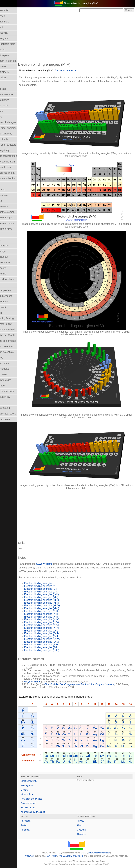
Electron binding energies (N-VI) (52, 625)
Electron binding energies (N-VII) (53, 628)
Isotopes (6, 240)
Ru (86, 734)
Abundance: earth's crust (43, 812)
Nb (68, 734)
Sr (43, 734)
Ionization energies (12, 229)
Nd (74, 756)
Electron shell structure (14, 145)
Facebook (36, 821)
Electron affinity (10, 139)
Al (120, 722)
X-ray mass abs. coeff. (14, 414)
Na (34, 722)
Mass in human (10, 257)
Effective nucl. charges (14, 122)
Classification (9, 78)
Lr (57, 746)
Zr (63, 734)
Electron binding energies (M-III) (52, 603)
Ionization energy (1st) (42, 799)
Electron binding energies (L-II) (52, 592)
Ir (92, 740)
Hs (86, 746)
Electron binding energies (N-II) (52, 614)
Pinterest (36, 830)
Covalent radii (9, 89)
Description (8, 111)
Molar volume (9, 274)
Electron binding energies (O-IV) (53, 639)
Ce (63, 756)
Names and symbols (13, 279)
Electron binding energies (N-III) (52, 617)
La (57, 756)
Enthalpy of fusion (12, 167)
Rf (62, 746)
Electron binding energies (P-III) (52, 650)
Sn (127, 734)
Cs (34, 740)
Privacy (86, 821)
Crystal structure (11, 100)
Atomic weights (10, 38)
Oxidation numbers (12, 296)
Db (68, 746)
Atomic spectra (10, 33)
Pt (98, 740)
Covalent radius (39, 803)
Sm (86, 756)
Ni (98, 728)
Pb (127, 740)
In (120, 734)
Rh (92, 734)
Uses (4, 402)
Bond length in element (14, 61)
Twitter (35, 825)
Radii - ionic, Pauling (13, 318)
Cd (113, 734)
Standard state (10, 374)
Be (43, 716)
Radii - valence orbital (14, 330)
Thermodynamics (11, 397)
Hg (113, 740)
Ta (68, 740)
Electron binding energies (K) (51, 586)
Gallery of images (75, 71)
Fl (127, 746)
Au (106, 740)
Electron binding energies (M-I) (52, 597)
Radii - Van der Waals (14, 335)
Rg (105, 746)
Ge (127, 728)
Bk (105, 762)
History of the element (14, 212)
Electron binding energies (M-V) (46, 71)
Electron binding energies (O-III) (52, 636)
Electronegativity (11, 150)
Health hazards (10, 206)
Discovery (7, 117)
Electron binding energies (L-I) (51, 589)
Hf (62, 740)
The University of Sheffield (76, 856)
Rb (34, 734)
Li (34, 716)
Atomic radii (8, 27)
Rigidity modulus (11, 369)
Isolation (6, 234)
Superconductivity (11, 380)
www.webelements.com (104, 853)
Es (120, 762)
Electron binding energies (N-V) (52, 622)
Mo (74, 734)
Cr (74, 728)
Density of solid (10, 106)
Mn (80, 728)
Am (92, 762)
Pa (68, 762)
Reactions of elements (14, 341)
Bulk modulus (9, 66)
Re (80, 740)
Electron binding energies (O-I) (52, 631)
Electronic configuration (15, 156)
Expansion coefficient (13, 173)
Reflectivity (8, 358)
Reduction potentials (13, 346)
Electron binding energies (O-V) (52, 642)
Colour (5, 83)
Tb (105, 756)
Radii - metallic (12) (12, 324)
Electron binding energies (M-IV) (53, 606)
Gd (98, 756)
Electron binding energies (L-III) (52, 594)
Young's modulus (11, 419)
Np (80, 762)
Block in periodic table (14, 44)
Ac (57, 762)
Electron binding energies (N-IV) (52, 619)
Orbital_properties (12, 290)
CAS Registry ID (11, 72)
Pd (98, 734)
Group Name (9, 190)
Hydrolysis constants (13, 223)
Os (86, 740)
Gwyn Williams (55, 564)
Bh (80, 746)
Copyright (87, 830)
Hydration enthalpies (13, 218)
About (85, 825)
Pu (86, 762)
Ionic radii (7, 313)
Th (63, 762)
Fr (34, 746)
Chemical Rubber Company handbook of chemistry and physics (90, 684)
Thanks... (87, 834)
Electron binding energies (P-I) (52, 645)
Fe (86, 728)
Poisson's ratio (10, 307)
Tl (120, 740)
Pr (68, 756)
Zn (113, 728)
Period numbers (10, 301)
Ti (62, 728)
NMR (4, 285)
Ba (43, 740)
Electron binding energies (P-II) (52, 647)
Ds (98, 746)
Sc (57, 728)
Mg (43, 722)
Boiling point (8, 49)
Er (127, 756)
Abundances (9, 16)
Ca (43, 728)
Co (92, 728)
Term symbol (9, 386)
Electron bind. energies (14, 128)
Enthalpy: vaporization (14, 178)
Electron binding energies (49, 583)
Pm (80, 756)
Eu (92, 756)
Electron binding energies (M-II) (52, 600)
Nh (120, 746)
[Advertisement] (82, 37)
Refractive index (11, 363)
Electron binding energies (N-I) (52, 611)
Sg (74, 746)
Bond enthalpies (11, 55)
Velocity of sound (11, 408)
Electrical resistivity (12, 134)
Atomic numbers (11, 22)
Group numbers (10, 195)
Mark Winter (56, 856)
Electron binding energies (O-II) (52, 633)
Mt (92, 746)
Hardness (7, 201)
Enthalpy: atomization (14, 162)
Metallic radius (38, 808)
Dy (113, 756)
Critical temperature (13, 94)
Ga (120, 728)
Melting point (38, 785)
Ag (106, 734)
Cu (105, 728)
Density (35, 790)
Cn (113, 746)
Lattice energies (10, 246)
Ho (120, 756)
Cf (113, 762)
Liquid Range (9, 251)
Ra (43, 746)
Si (127, 722)
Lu (57, 740)
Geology (6, 184)
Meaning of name (11, 262)
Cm (98, 762)
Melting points (9, 268)
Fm (127, 762)
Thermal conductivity (13, 391)
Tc (80, 734)
